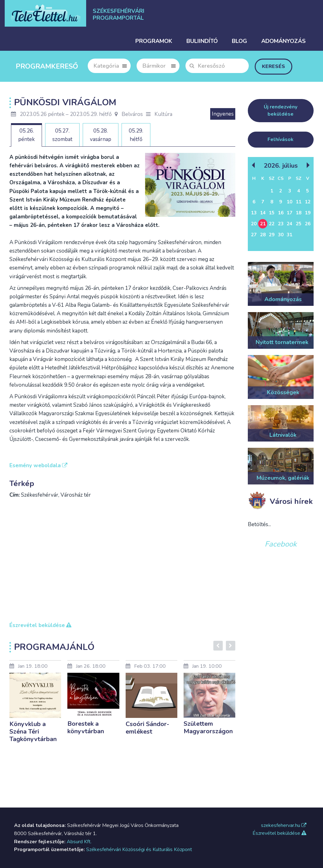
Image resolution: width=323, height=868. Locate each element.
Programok (154, 41)
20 (254, 224)
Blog (240, 41)
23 (281, 224)
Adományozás (284, 41)
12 (308, 202)
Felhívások (281, 139)
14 (263, 213)
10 (289, 202)
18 (299, 213)
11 (299, 202)
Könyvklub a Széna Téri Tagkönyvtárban (33, 732)
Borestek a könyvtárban (86, 727)
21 (263, 224)
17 (289, 213)
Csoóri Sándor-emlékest (147, 728)
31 (289, 235)
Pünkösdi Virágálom (65, 102)
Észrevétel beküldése (279, 833)
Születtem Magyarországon (208, 727)
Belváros (129, 114)
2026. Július (281, 165)
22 (272, 224)
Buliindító (202, 41)
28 (263, 235)
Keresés (274, 66)
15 (272, 213)
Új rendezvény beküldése (281, 110)
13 (254, 213)
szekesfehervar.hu (284, 825)
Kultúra (163, 114)
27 (254, 235)
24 (289, 224)
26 (308, 224)
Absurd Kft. (79, 842)
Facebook (281, 544)
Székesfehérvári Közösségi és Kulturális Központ (139, 850)
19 (308, 213)
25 (299, 224)
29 (272, 235)
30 (281, 235)
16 (281, 213)
